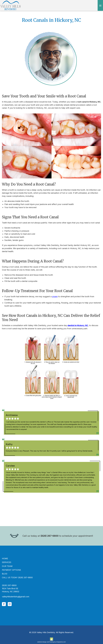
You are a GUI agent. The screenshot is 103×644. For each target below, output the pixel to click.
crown (55, 296)
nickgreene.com (61, 642)
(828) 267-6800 (50, 536)
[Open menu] (100, 5)
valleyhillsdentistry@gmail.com (16, 597)
